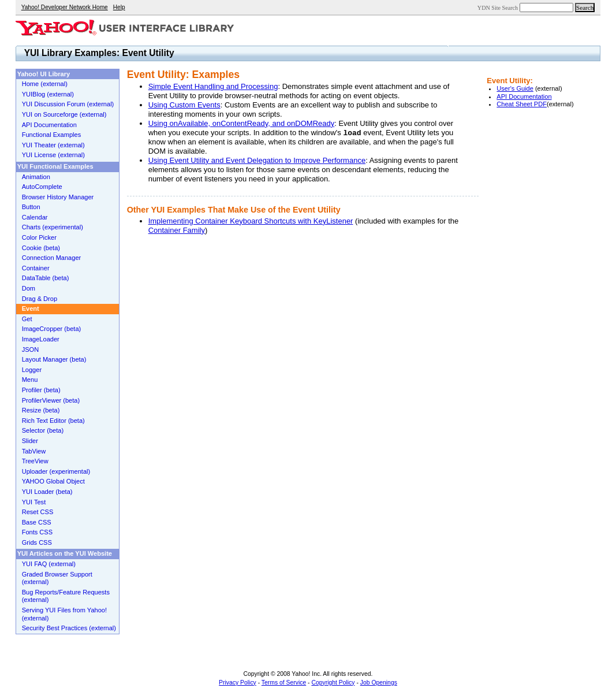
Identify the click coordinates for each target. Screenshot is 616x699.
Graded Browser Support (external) (57, 578)
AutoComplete (42, 187)
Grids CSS (37, 542)
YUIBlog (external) (48, 94)
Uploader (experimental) (56, 471)
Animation (36, 177)
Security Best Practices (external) (69, 628)
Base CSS (37, 522)
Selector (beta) (43, 430)
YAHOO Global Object (53, 481)
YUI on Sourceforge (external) (64, 114)
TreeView (35, 461)
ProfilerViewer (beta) (51, 400)
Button (31, 207)
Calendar (35, 217)
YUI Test (34, 502)
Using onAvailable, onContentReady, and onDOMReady (242, 123)
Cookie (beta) (41, 248)
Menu (30, 380)
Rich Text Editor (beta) (53, 421)
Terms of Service (284, 683)
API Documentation (524, 96)
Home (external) (45, 84)
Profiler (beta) (41, 390)
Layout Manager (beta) (54, 359)
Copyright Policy (333, 683)
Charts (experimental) (53, 227)
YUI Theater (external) (53, 145)
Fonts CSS (37, 532)
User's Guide (515, 88)
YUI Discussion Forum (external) (68, 104)
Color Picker (39, 237)
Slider (30, 441)
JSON (30, 349)
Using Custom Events (184, 105)
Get (27, 319)
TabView (34, 451)
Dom (29, 288)
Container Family (177, 230)
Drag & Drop (40, 299)
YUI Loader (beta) (47, 492)
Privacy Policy (238, 683)
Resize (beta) (41, 410)
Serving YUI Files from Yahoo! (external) (64, 614)
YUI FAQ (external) (49, 564)
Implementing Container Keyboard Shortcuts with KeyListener (251, 221)
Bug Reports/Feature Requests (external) (66, 596)
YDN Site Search (498, 8)
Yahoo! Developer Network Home (65, 7)
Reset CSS (38, 512)
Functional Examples (52, 135)
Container (36, 268)
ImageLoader (41, 339)
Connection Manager (52, 258)
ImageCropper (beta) (52, 329)
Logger (32, 370)
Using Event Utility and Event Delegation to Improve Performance (257, 160)
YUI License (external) (53, 155)
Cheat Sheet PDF (522, 104)
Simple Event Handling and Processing (213, 86)
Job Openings (379, 683)
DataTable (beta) (46, 278)
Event (31, 308)
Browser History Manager (58, 197)
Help (119, 7)
